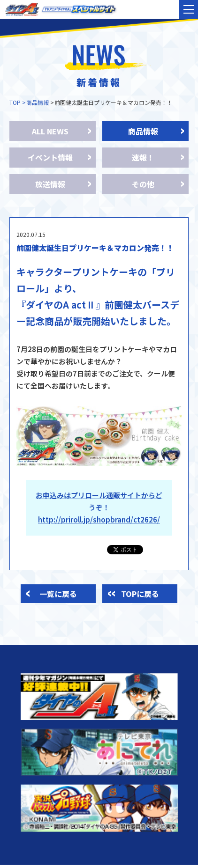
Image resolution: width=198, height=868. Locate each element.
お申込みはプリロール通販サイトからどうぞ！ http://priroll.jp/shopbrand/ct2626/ (99, 508)
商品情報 (38, 102)
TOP (15, 102)
